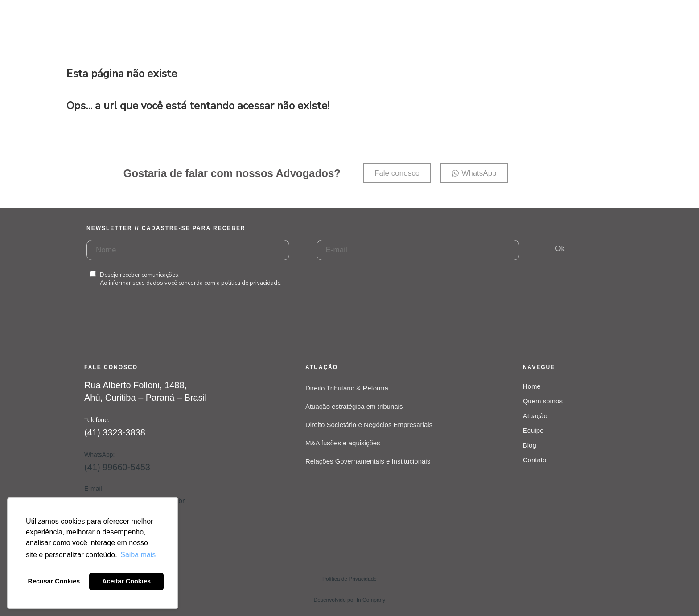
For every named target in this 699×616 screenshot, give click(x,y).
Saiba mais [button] (138, 555)
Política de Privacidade (349, 579)
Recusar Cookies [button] (54, 581)
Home (532, 386)
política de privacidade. (251, 283)
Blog (530, 445)
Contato (535, 460)
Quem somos (543, 401)
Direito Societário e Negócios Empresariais (369, 425)
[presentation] (154, 327)
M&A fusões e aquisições (343, 443)
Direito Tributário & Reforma (347, 388)
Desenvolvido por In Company (350, 600)
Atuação (535, 416)
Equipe (533, 430)
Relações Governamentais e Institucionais (368, 461)
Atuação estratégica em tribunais (354, 406)
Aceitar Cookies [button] (126, 581)
